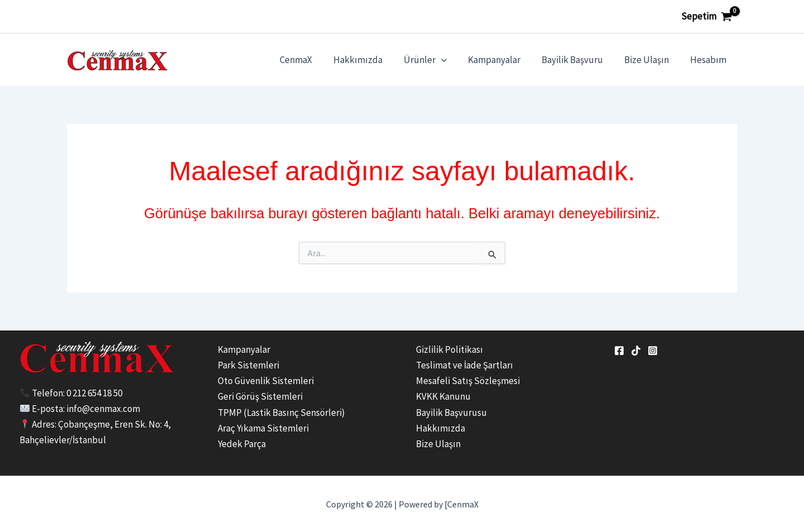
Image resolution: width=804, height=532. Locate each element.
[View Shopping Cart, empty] (707, 16)
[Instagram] (653, 351)
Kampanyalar (502, 60)
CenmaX (310, 60)
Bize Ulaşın (650, 60)
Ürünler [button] (435, 60)
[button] (451, 60)
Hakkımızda (370, 60)
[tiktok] (636, 351)
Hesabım (709, 60)
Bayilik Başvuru (578, 60)
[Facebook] (619, 351)
